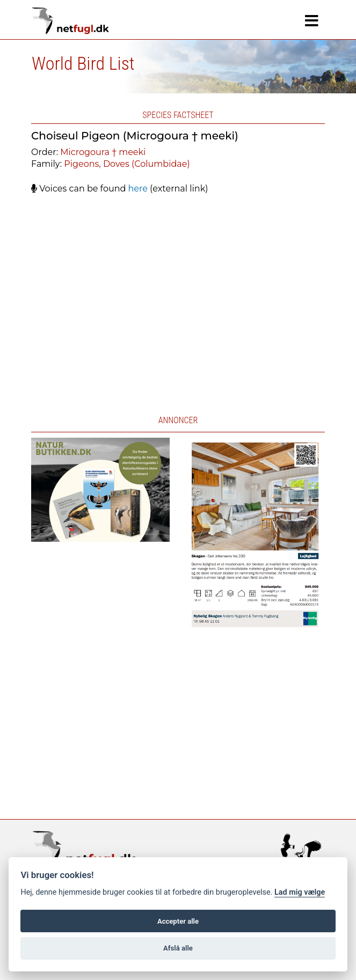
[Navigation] (312, 21)
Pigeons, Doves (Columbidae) (127, 164)
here (138, 189)
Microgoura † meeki (103, 152)
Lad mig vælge (300, 892)
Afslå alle (178, 948)
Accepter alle (178, 921)
